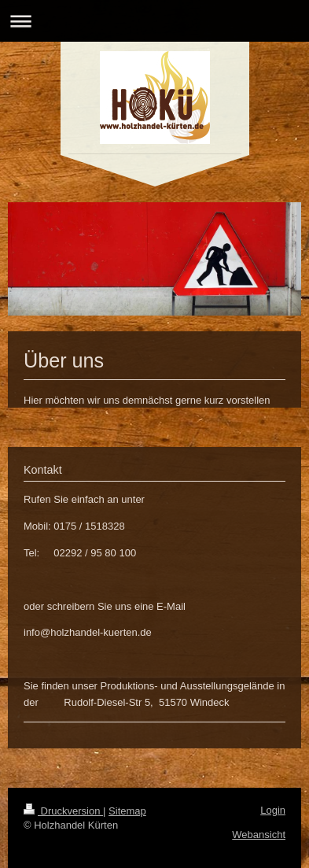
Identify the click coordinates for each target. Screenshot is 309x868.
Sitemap (127, 811)
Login (273, 810)
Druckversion (63, 811)
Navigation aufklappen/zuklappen (154, 21)
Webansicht (259, 835)
